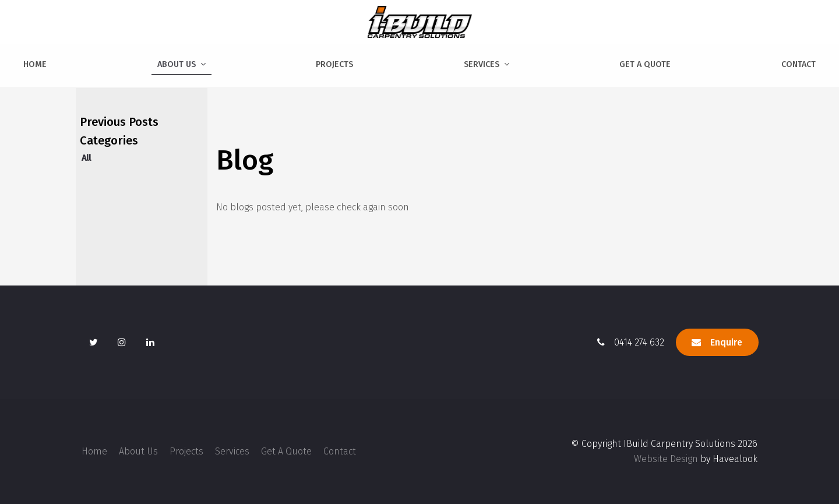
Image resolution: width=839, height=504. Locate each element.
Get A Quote (645, 64)
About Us (177, 64)
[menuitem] (94, 452)
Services (482, 64)
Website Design (666, 459)
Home (35, 64)
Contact (799, 64)
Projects (334, 64)
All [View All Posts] (86, 158)
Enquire (726, 342)
